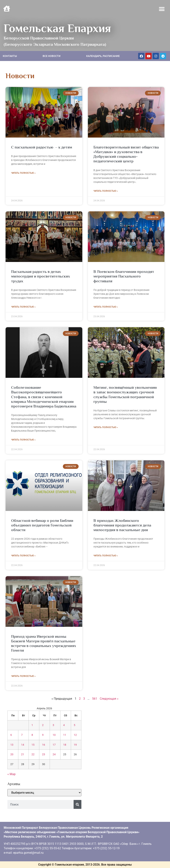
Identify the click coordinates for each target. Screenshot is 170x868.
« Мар (11, 774)
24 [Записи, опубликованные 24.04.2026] (54, 754)
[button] (162, 9)
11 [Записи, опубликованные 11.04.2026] (65, 735)
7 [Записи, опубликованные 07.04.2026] (22, 735)
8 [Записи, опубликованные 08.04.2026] (32, 735)
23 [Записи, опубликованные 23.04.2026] (44, 754)
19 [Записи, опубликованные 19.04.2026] (75, 745)
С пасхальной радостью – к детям (42, 147)
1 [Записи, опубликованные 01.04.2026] (32, 725)
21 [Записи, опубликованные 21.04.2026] (23, 754)
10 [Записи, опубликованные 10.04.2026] (54, 735)
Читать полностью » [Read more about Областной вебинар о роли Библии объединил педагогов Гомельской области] (23, 556)
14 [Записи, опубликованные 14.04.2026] (23, 745)
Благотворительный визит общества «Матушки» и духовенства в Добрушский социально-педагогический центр (126, 154)
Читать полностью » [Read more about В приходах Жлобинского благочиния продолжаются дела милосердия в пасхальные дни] (106, 556)
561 (95, 699)
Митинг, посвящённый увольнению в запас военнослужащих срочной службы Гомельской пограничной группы (125, 395)
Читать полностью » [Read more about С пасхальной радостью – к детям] (23, 173)
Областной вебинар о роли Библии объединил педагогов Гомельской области (42, 525)
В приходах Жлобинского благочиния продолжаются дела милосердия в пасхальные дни (122, 525)
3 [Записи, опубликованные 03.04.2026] (53, 725)
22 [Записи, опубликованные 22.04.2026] (33, 754)
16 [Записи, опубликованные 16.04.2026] (44, 745)
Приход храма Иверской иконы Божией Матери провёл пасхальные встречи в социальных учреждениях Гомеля (44, 643)
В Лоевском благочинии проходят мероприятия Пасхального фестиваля (124, 276)
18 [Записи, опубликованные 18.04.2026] (65, 745)
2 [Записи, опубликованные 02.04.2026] (43, 725)
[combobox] (41, 804)
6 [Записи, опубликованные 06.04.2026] (11, 735)
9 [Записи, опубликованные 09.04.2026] (43, 735)
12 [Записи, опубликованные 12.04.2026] (75, 735)
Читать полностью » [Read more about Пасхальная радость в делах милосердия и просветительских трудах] (23, 307)
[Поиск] (77, 804)
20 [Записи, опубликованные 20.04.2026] (12, 754)
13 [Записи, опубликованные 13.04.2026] (12, 745)
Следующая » (109, 699)
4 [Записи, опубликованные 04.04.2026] (64, 725)
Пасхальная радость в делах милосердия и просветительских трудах (41, 276)
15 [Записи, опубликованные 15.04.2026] (33, 745)
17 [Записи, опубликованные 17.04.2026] (54, 745)
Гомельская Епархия (57, 28)
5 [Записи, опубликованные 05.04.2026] (75, 725)
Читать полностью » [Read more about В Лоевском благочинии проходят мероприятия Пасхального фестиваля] (106, 307)
